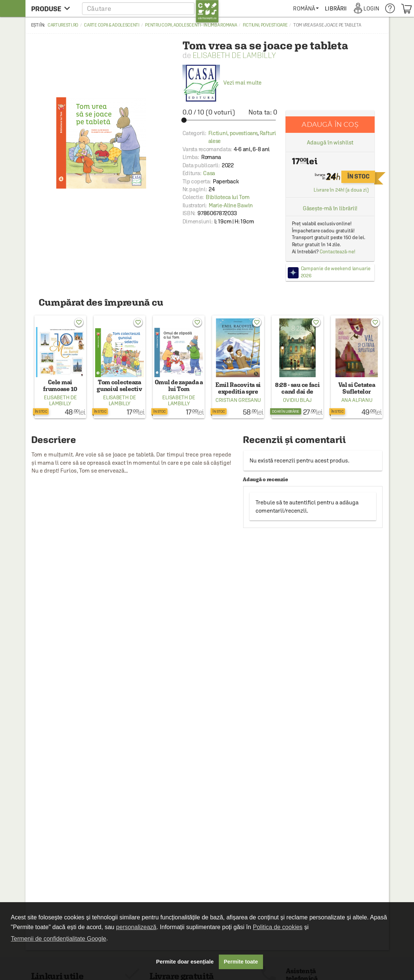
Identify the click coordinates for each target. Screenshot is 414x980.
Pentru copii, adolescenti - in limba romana (191, 25)
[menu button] (53, 8)
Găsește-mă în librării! (330, 208)
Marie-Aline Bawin (231, 205)
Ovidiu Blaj (297, 400)
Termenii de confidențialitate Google (58, 939)
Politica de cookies (278, 927)
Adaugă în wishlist (330, 142)
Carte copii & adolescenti (112, 25)
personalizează (136, 927)
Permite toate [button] (241, 962)
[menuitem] (306, 8)
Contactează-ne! (337, 252)
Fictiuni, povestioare (265, 25)
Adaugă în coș (330, 124)
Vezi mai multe (222, 83)
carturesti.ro (63, 25)
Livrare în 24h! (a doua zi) (341, 190)
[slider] (230, 120)
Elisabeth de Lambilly (234, 55)
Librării (336, 8)
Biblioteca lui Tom (228, 197)
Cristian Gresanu (238, 400)
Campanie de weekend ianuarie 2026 (336, 272)
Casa (209, 173)
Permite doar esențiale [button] (185, 962)
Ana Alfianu (357, 400)
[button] (150, 8)
